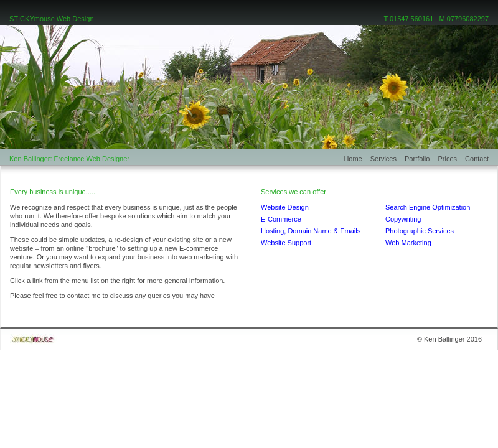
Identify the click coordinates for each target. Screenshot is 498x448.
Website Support (286, 243)
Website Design (285, 207)
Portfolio (421, 159)
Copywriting (403, 219)
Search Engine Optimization (428, 207)
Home (357, 159)
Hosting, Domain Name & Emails (311, 231)
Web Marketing (408, 243)
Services (388, 159)
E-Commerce (281, 219)
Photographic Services (420, 231)
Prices (451, 159)
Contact (477, 159)
